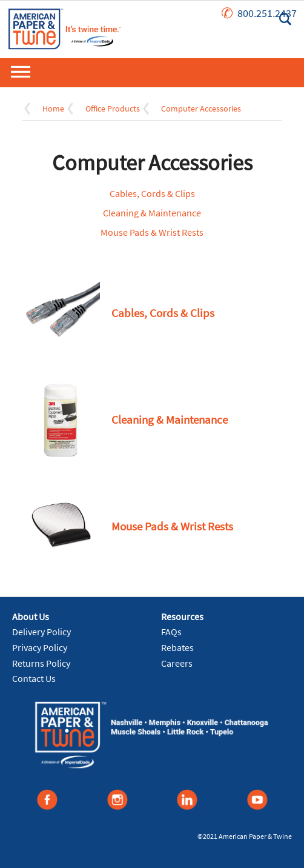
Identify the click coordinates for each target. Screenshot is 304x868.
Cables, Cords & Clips (152, 193)
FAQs (171, 632)
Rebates (177, 647)
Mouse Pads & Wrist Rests (152, 232)
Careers (177, 663)
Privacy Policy (40, 647)
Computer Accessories (201, 109)
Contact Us (34, 678)
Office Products (113, 109)
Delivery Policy (41, 632)
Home (53, 109)
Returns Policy (41, 663)
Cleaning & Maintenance (152, 213)
